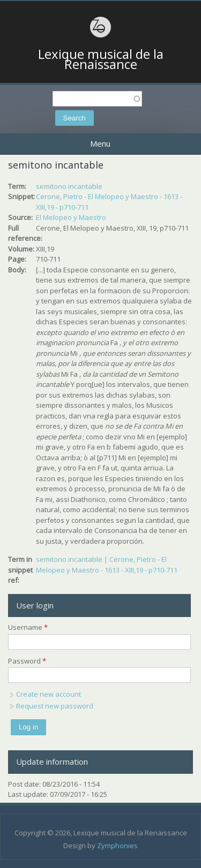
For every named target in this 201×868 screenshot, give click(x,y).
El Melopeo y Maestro (71, 217)
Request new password (55, 706)
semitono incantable (69, 186)
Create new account (49, 694)
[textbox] (97, 99)
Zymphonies (117, 846)
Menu (100, 143)
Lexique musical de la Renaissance (101, 59)
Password (27, 661)
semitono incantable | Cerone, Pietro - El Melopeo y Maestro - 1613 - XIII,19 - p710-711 (107, 565)
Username (28, 627)
